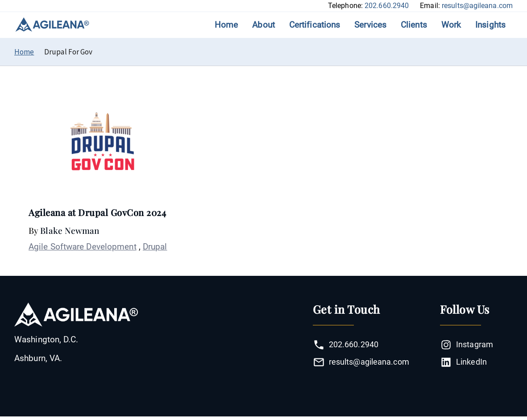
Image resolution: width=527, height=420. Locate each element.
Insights (490, 25)
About (263, 25)
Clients (414, 25)
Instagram (467, 345)
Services (370, 25)
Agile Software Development (83, 247)
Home (226, 25)
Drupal (155, 247)
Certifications (315, 25)
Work (451, 25)
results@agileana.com (477, 6)
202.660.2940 (387, 6)
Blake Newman (70, 230)
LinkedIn (463, 362)
